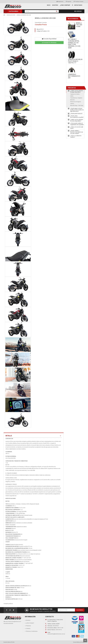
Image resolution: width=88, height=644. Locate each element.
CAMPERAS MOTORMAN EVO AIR (74, 76)
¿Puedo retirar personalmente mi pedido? (77, 117)
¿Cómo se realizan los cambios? (76, 136)
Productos (28, 626)
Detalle (34, 436)
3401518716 (59, 630)
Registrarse (60, 2)
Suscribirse (80, 610)
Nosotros (28, 620)
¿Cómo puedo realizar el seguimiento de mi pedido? (77, 124)
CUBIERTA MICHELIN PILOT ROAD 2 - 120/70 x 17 (75, 61)
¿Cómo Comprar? (30, 623)
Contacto (28, 629)
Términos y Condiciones (32, 631)
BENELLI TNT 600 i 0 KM (79, 25)
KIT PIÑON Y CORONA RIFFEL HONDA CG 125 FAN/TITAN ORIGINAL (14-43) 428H (74, 44)
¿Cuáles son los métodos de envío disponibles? (77, 120)
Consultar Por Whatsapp (49, 43)
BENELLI (42, 29)
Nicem (83, 642)
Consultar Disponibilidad (49, 39)
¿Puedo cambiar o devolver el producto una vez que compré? (77, 132)
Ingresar (68, 2)
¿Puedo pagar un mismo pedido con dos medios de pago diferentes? (77, 110)
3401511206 (60, 628)
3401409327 (56, 626)
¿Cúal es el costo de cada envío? (77, 128)
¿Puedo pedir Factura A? (76, 114)
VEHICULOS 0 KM (11, 15)
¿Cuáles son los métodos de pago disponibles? (77, 91)
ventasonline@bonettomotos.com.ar (56, 634)
